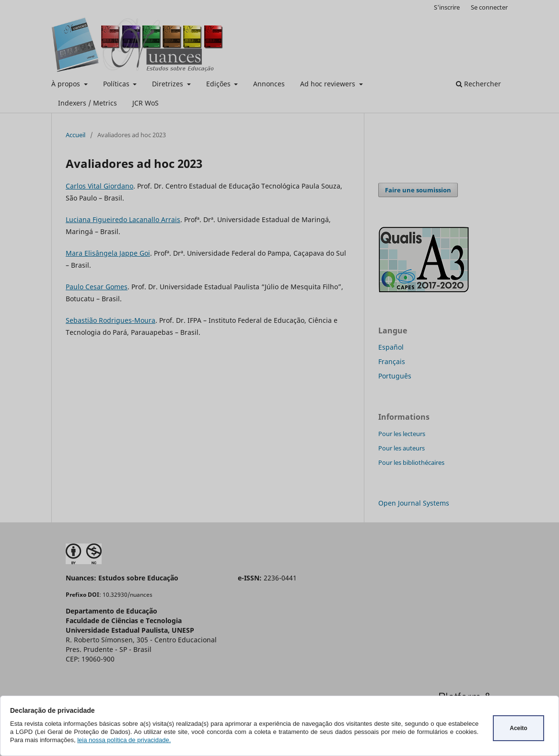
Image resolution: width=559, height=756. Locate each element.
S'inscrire (447, 7)
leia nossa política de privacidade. (124, 740)
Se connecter (489, 7)
